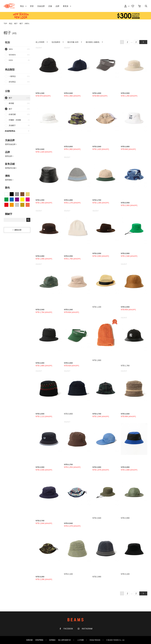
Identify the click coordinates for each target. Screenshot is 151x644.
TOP (5, 24)
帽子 (16, 24)
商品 (11, 24)
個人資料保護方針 (65, 640)
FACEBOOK (68, 629)
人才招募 (81, 640)
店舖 (50, 6)
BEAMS (9, 6)
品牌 (57, 6)
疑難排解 (30, 640)
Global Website (95, 640)
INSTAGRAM (87, 629)
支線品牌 (41, 6)
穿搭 (32, 6)
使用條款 (52, 640)
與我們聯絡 (39, 640)
